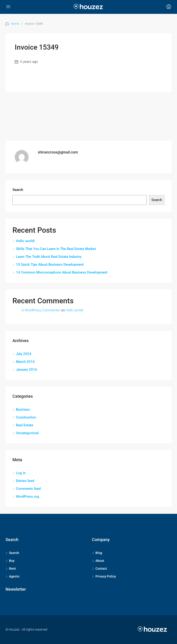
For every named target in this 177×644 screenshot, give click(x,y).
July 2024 (24, 354)
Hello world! (25, 241)
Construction (26, 417)
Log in (21, 473)
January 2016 (27, 370)
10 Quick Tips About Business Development (50, 265)
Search (18, 190)
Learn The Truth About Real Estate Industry (49, 257)
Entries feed (25, 481)
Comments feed (28, 489)
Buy (12, 561)
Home (15, 24)
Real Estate (25, 425)
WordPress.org (28, 497)
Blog (99, 553)
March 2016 (25, 362)
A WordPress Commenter (41, 310)
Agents (14, 576)
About (100, 561)
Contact (101, 569)
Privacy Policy (106, 576)
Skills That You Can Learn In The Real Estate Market (56, 249)
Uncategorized (27, 433)
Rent (12, 569)
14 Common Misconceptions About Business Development (62, 272)
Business (23, 409)
